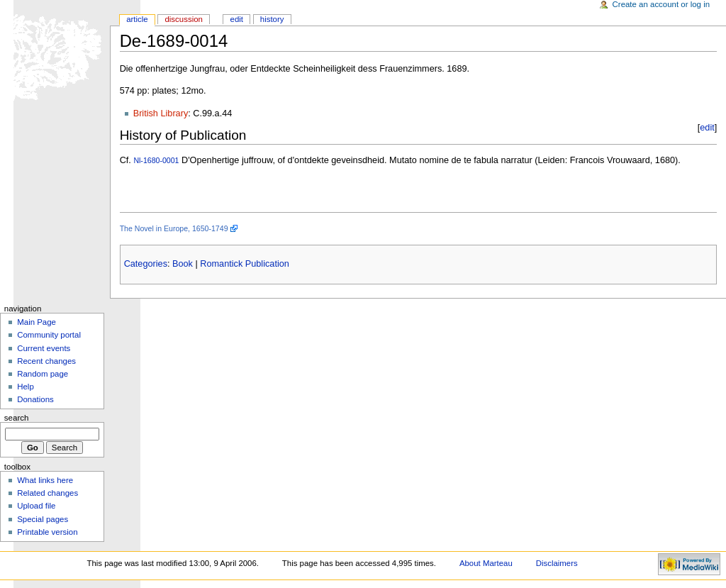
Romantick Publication (245, 264)
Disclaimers (557, 563)
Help (26, 387)
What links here (45, 480)
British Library (161, 113)
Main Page (37, 322)
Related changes (48, 493)
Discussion (183, 19)
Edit (237, 19)
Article (137, 19)
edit (707, 128)
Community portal (49, 335)
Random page (43, 374)
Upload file (36, 506)
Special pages (43, 519)
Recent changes (46, 361)
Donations (35, 399)
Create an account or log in (661, 4)
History (272, 19)
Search (17, 418)
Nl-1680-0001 (156, 160)
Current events (44, 348)
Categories (146, 264)
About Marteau (486, 563)
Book (183, 264)
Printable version (47, 532)
